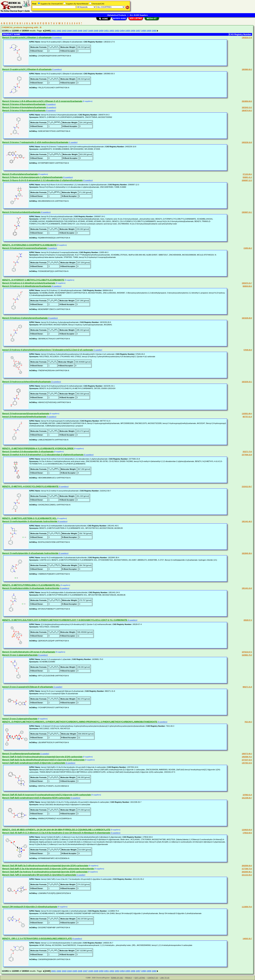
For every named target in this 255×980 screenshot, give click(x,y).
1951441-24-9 (247, 588)
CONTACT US (153, 978)
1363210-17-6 (247, 38)
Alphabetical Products (117, 15)
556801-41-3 (247, 177)
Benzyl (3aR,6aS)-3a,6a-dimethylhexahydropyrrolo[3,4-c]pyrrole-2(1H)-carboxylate (43, 760)
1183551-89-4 (247, 414)
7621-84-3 (248, 722)
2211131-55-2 (247, 875)
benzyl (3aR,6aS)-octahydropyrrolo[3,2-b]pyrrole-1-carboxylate (34, 763)
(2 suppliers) (51, 107)
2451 (106, 31)
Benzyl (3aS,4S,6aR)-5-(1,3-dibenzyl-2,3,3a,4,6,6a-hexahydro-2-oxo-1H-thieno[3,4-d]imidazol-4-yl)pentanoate (56, 833)
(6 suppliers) (77, 939)
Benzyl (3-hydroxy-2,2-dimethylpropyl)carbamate (27, 286)
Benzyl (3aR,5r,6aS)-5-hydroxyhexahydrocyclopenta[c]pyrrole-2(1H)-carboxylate (42, 757)
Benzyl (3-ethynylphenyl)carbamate (20, 174)
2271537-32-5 (247, 760)
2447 (85, 31)
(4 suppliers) (56, 286)
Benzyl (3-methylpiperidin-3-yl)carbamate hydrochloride (30, 553)
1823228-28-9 (247, 318)
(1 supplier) (73, 142)
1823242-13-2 (247, 107)
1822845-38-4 (247, 553)
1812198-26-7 (247, 798)
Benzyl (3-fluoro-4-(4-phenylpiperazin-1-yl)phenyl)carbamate (32, 177)
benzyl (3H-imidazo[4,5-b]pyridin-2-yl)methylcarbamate (30, 907)
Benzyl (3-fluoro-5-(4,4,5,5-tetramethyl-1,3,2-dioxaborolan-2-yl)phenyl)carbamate (42, 180)
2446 (80, 31)
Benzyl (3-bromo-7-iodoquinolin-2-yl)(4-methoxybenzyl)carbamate (35, 142)
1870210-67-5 (247, 652)
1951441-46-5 (247, 522)
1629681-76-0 (247, 655)
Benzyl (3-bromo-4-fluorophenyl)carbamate (24, 104)
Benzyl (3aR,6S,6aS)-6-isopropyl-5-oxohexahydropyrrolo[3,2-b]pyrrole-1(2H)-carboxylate (47, 795)
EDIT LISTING (140, 978)
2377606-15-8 (247, 455)
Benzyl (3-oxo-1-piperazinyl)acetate (20, 655)
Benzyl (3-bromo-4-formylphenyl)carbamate (24, 107)
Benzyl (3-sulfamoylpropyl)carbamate (21, 754)
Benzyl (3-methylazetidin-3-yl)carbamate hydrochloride (30, 521)
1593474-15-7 (247, 283)
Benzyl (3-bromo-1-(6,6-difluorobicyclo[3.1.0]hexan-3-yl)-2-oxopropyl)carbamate (42, 101)
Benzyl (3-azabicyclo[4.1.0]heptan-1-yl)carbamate (27, 37)
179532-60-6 (247, 833)
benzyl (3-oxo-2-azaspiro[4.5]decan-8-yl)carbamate (28, 687)
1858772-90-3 (247, 754)
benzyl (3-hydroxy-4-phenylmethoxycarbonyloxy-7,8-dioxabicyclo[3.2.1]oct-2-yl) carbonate (48, 350)
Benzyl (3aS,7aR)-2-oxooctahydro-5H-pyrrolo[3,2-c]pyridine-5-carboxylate (39, 875)
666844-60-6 (247, 286)
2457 (138, 31)
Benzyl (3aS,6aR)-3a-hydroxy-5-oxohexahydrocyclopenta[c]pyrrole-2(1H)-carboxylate (45, 872)
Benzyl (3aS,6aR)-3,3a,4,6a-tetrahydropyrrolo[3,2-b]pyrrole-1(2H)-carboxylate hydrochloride (48, 869)
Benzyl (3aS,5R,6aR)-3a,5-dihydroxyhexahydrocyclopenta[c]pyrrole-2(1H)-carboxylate (45, 866)
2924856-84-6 (247, 101)
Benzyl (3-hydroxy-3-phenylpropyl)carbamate (25, 318)
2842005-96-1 (247, 872)
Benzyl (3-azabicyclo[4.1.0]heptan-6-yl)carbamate (27, 69)
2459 (149, 31)
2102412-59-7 (247, 487)
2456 (133, 31)
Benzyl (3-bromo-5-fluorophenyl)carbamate (24, 110)
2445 (75, 31)
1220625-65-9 (247, 830)
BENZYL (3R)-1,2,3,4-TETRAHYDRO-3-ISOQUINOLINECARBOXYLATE (37, 938)
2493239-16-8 (247, 142)
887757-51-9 (247, 417)
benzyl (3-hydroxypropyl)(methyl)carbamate (24, 417)
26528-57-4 (248, 620)
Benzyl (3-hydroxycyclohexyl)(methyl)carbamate (27, 382)
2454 (122, 31)
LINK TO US (165, 978)
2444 (70, 31)
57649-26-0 (248, 350)
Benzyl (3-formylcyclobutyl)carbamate (21, 212)
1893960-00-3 (247, 69)
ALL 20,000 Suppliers (139, 15)
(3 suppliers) (57, 38)
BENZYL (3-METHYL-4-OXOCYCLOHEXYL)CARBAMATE (30, 486)
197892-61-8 (247, 795)
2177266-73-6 (247, 869)
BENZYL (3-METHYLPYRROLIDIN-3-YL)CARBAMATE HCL (31, 585)
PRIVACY (129, 978)
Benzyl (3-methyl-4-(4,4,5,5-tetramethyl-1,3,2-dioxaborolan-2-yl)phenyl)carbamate (43, 455)
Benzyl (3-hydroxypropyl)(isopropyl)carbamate (26, 413)
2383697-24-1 (247, 212)
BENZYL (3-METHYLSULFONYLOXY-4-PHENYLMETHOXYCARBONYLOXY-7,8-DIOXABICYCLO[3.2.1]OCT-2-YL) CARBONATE (65, 620)
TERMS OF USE (117, 978)
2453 (117, 31)
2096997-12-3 (247, 180)
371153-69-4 (247, 174)
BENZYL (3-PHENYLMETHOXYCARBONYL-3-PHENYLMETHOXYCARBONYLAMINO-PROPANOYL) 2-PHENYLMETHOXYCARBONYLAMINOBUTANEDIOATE (80, 722)
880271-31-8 (247, 687)
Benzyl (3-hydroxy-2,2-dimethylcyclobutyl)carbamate (29, 283)
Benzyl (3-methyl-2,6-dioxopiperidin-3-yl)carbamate (28, 451)
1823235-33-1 (247, 382)
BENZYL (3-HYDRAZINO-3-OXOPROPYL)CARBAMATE (29, 245)
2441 (54, 31)
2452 (112, 31)
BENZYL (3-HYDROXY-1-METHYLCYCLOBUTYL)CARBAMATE (33, 280)
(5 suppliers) (68, 177)
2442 (59, 31)
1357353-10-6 (247, 763)
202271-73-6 (247, 452)
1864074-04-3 (247, 111)
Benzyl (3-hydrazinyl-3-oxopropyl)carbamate (25, 248)
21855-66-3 (248, 248)
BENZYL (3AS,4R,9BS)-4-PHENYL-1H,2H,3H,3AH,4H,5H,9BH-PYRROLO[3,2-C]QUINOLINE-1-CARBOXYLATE (56, 830)
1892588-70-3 (247, 757)
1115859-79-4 (247, 907)
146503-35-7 (247, 939)
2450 (101, 31)
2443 (64, 31)
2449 (96, 31)
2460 (154, 31)
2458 (144, 31)
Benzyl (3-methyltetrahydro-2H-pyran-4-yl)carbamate (29, 652)
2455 (128, 31)
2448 (91, 31)
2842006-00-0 (247, 866)
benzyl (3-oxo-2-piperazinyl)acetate (20, 719)
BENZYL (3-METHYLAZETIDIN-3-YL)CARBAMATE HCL (30, 518)
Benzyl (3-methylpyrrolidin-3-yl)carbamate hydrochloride (31, 588)
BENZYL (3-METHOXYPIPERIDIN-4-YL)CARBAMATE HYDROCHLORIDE (38, 448)
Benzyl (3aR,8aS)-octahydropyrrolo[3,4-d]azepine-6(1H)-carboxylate (36, 798)
